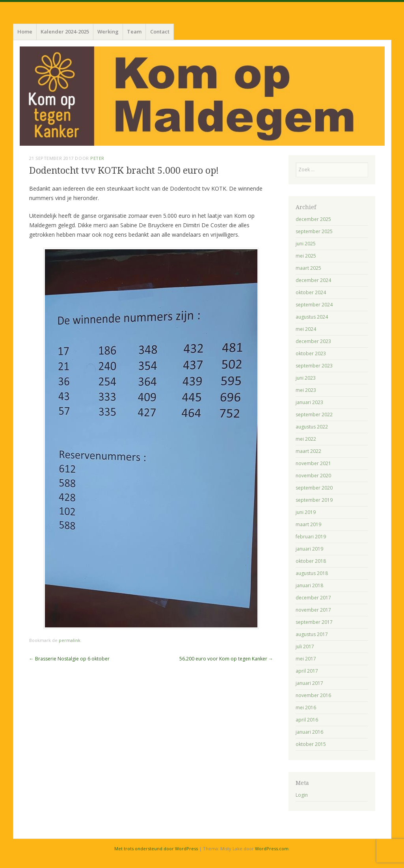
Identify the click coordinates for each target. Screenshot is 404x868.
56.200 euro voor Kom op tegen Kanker (226, 659)
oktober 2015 (311, 744)
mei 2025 (306, 256)
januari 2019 (309, 549)
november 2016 (313, 695)
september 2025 (314, 231)
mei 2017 (306, 659)
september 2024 (314, 305)
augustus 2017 (312, 634)
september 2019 (314, 500)
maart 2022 (308, 451)
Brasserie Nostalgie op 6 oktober (69, 659)
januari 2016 (309, 732)
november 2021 (313, 463)
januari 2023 (309, 402)
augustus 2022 (312, 427)
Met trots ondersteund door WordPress (156, 849)
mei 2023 (306, 390)
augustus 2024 (312, 317)
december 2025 (313, 219)
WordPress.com (272, 849)
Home (25, 32)
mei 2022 (306, 439)
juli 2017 (305, 646)
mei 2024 (306, 329)
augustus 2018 (312, 573)
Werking (108, 32)
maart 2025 (308, 268)
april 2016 (307, 720)
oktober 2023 (311, 353)
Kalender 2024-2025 (65, 32)
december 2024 (313, 280)
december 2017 (313, 598)
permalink (70, 640)
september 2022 (314, 415)
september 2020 (314, 488)
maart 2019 (308, 524)
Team (134, 32)
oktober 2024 (311, 292)
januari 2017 (309, 683)
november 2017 (313, 610)
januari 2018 (309, 585)
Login (302, 795)
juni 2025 (306, 244)
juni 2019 (306, 512)
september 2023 (314, 366)
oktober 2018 (311, 561)
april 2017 (307, 671)
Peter (97, 158)
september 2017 (314, 622)
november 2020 (313, 476)
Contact (160, 32)
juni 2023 (306, 378)
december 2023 (313, 341)
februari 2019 (311, 537)
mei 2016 (306, 708)
